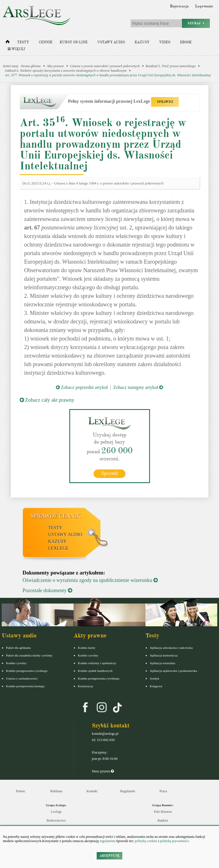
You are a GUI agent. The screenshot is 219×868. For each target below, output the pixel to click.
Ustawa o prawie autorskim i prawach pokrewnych (105, 66)
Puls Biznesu (163, 812)
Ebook (186, 42)
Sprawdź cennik (56, 516)
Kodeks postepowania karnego (25, 686)
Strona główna (31, 66)
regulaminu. (108, 841)
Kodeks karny (87, 648)
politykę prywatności (174, 841)
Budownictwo (56, 820)
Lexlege (56, 812)
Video (165, 42)
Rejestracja (179, 6)
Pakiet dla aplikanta (18, 648)
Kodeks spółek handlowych (95, 671)
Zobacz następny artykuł (138, 387)
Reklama (56, 791)
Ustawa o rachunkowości (22, 678)
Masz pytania (103, 771)
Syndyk (155, 678)
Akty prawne (55, 66)
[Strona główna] (8, 43)
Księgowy (156, 686)
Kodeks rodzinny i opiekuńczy (97, 663)
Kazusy (142, 42)
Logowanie (204, 6)
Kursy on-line (74, 42)
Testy (23, 42)
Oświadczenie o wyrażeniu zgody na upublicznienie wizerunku (90, 580)
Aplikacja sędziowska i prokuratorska (173, 671)
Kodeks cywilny (16, 663)
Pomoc (21, 791)
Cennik (46, 42)
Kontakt (92, 791)
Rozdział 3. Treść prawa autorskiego (171, 66)
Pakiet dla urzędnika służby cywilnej (29, 655)
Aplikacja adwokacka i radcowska (171, 648)
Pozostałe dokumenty (47, 590)
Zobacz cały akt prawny (47, 400)
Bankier (163, 820)
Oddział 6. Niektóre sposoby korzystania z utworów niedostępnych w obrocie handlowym (66, 71)
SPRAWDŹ (165, 102)
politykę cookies (146, 841)
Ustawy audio (111, 42)
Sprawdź (110, 473)
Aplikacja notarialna (163, 663)
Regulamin (128, 791)
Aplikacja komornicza (164, 655)
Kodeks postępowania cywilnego (27, 671)
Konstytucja (85, 686)
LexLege (58, 548)
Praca (163, 791)
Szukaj (196, 23)
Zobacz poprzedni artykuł (82, 387)
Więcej (16, 49)
